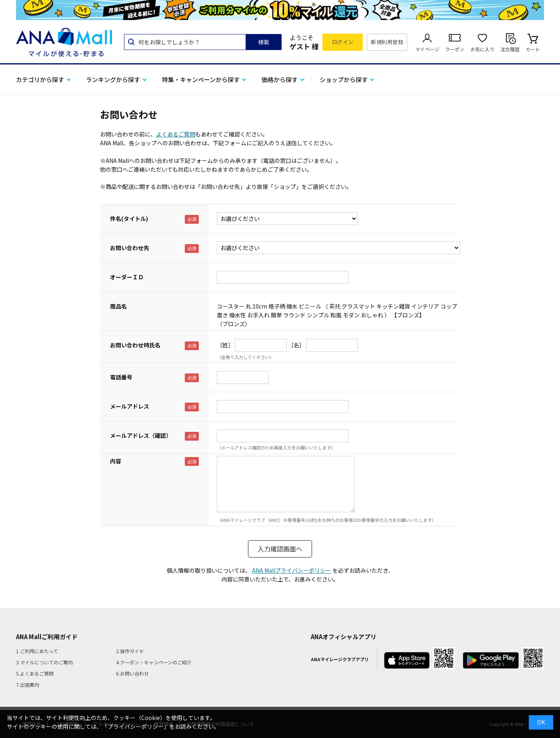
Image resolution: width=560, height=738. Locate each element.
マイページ (427, 49)
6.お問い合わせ (132, 673)
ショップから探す (344, 79)
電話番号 (121, 377)
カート (533, 49)
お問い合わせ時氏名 (135, 345)
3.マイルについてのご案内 (44, 662)
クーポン (455, 49)
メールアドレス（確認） (141, 435)
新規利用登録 (387, 42)
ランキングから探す (113, 79)
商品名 (118, 306)
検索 (264, 42)
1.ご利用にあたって (37, 651)
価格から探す (280, 79)
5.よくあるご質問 (35, 673)
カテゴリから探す (40, 79)
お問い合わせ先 (130, 248)
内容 (116, 461)
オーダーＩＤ (127, 277)
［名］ (296, 345)
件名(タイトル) (129, 219)
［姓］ (225, 345)
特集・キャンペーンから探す (201, 79)
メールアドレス (130, 406)
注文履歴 (510, 49)
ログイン (343, 42)
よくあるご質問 (176, 134)
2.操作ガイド (130, 651)
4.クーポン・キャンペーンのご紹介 (154, 662)
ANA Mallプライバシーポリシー (292, 570)
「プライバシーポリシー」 (136, 726)
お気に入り (482, 49)
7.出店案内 (28, 685)
